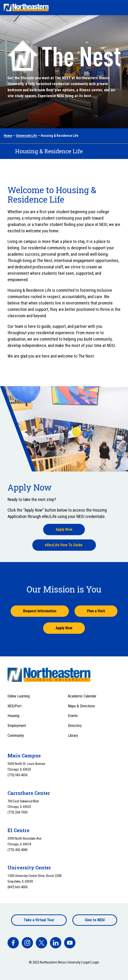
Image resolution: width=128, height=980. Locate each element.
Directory (75, 726)
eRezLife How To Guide (64, 545)
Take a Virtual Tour (39, 920)
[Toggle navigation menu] (120, 8)
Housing (13, 716)
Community (16, 736)
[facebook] (13, 943)
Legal (86, 962)
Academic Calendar (82, 696)
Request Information (40, 611)
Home (8, 136)
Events (73, 716)
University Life (27, 136)
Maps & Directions (81, 706)
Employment (17, 726)
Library (73, 736)
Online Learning (19, 696)
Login (95, 962)
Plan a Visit (96, 611)
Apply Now (64, 529)
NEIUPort (14, 706)
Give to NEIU (95, 920)
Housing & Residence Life (49, 151)
